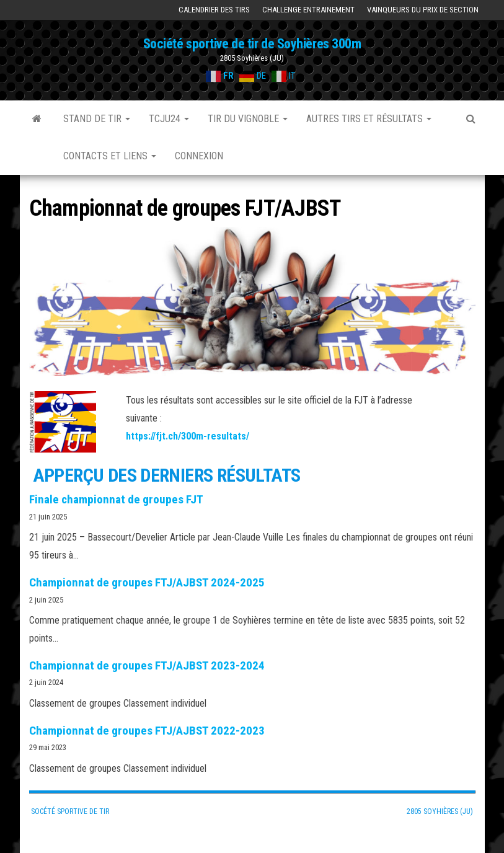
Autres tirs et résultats (369, 119)
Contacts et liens (110, 156)
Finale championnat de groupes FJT (116, 499)
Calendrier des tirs (214, 10)
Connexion (199, 156)
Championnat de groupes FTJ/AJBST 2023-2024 (147, 665)
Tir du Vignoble (248, 119)
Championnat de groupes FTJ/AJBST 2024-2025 (147, 582)
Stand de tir (97, 119)
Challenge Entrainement (308, 10)
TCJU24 (169, 119)
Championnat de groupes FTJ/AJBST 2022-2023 (147, 731)
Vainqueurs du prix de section (423, 10)
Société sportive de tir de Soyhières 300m (252, 44)
